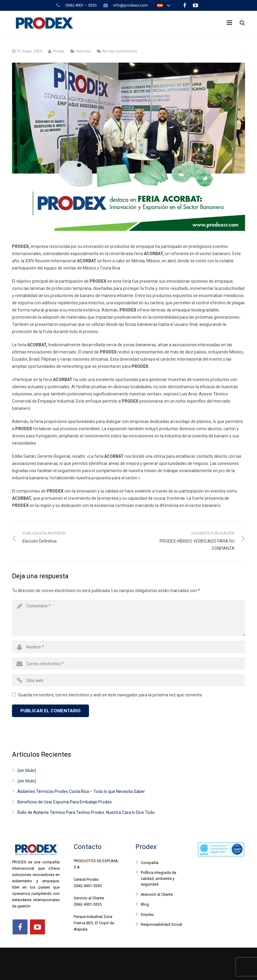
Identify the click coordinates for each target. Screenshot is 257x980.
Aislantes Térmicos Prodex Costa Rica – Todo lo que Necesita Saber (81, 791)
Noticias (84, 51)
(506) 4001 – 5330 (81, 5)
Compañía (150, 863)
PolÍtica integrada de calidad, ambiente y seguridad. (158, 878)
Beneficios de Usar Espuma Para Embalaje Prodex (65, 802)
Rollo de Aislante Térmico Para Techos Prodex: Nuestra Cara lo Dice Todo (86, 812)
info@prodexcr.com (130, 5)
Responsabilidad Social (161, 924)
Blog (145, 904)
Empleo (147, 914)
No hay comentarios (120, 51)
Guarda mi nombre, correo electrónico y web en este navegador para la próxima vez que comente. (111, 695)
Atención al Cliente (157, 894)
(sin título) (27, 770)
